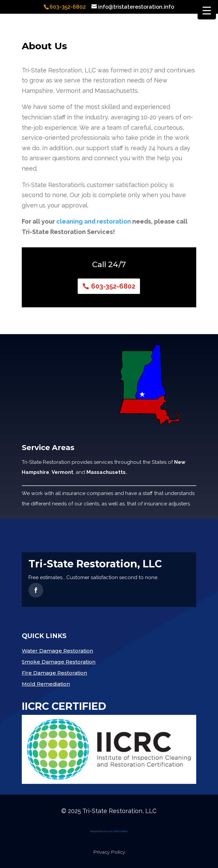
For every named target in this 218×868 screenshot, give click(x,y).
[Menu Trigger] (207, 10)
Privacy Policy (109, 852)
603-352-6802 (113, 286)
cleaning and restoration (94, 221)
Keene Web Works (116, 831)
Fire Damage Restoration (54, 673)
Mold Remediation (46, 684)
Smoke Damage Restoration (59, 662)
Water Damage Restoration (57, 651)
